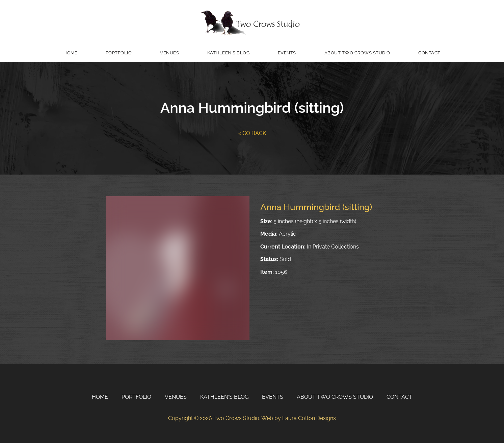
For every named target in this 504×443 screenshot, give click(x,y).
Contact (429, 53)
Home (70, 53)
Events (287, 53)
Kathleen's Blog (229, 53)
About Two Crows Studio (357, 53)
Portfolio (119, 53)
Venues (169, 53)
